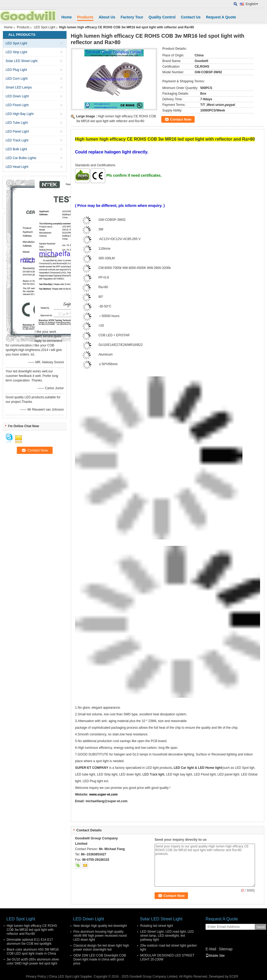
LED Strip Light (16, 52)
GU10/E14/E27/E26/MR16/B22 (121, 345)
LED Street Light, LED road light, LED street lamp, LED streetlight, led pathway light (167, 936)
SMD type (130, 714)
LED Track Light (17, 140)
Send (260, 927)
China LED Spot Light (64, 977)
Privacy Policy (36, 977)
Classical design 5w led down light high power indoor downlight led (101, 948)
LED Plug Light (16, 70)
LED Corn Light (17, 79)
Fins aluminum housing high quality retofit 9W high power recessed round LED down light (100, 936)
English (252, 4)
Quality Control (162, 17)
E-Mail (211, 949)
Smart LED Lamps (19, 87)
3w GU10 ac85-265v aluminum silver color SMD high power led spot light (33, 961)
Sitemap (225, 949)
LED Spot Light (44, 27)
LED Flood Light (17, 105)
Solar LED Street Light (21, 61)
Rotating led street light (157, 926)
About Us (107, 17)
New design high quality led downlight (100, 926)
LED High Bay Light (20, 114)
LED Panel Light (17, 132)
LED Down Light (17, 96)
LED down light (129, 774)
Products (85, 17)
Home (67, 17)
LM (113, 258)
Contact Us (191, 17)
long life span (168, 748)
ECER (234, 977)
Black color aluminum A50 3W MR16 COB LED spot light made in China (33, 952)
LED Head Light (17, 167)
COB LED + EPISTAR (114, 335)
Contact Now (181, 119)
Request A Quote (221, 17)
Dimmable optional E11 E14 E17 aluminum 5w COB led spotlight (30, 942)
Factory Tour (132, 17)
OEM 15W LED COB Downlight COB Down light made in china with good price (100, 959)
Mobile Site (215, 956)
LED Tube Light (17, 123)
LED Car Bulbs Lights (21, 158)
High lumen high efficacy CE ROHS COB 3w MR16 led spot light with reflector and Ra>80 (32, 930)
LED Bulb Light (16, 149)
